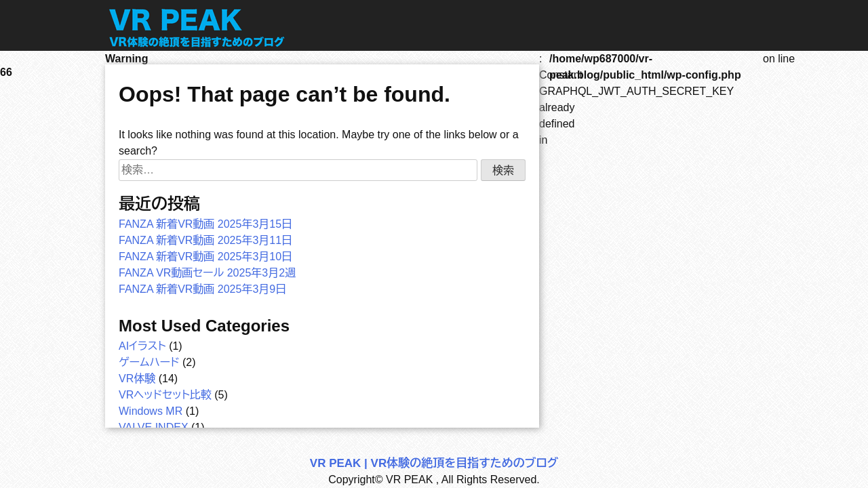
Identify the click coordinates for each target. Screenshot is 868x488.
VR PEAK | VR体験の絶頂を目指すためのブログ (434, 463)
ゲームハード (149, 362)
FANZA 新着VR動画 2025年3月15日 (205, 224)
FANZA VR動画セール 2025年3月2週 (207, 273)
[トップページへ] (198, 47)
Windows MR (151, 411)
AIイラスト (142, 346)
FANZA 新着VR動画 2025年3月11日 (205, 240)
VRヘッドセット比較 (165, 395)
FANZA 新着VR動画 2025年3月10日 (205, 257)
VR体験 (137, 379)
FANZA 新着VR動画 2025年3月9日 (202, 289)
